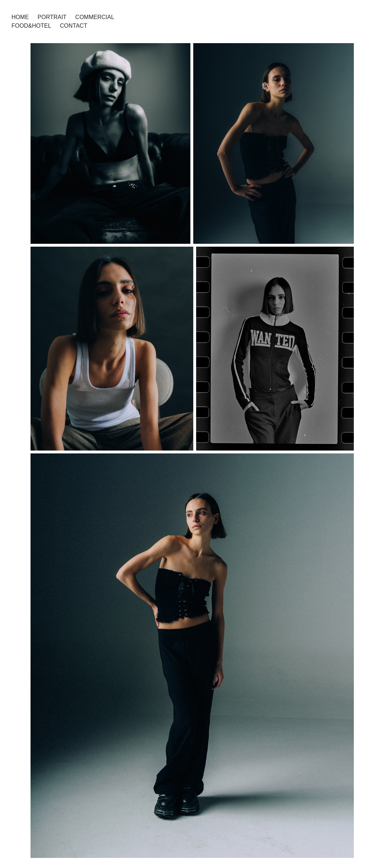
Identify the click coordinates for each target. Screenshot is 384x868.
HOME (20, 17)
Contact (74, 26)
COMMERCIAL (95, 17)
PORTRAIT (52, 17)
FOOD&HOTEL (31, 26)
